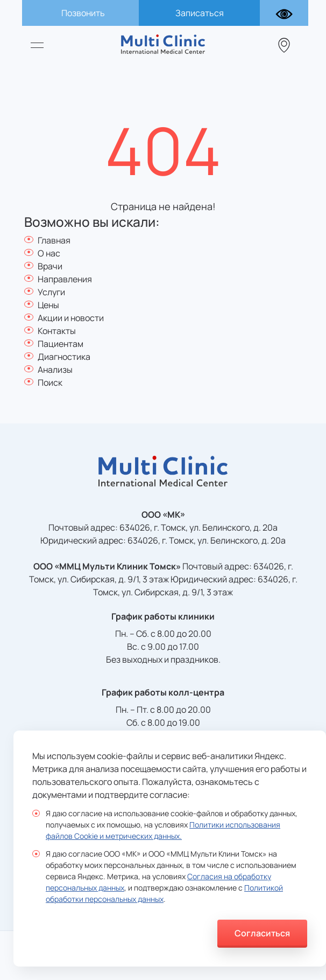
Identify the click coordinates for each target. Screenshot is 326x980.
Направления (65, 279)
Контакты (57, 331)
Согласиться (262, 933)
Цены (48, 305)
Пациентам (61, 344)
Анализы (55, 370)
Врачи (50, 266)
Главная (54, 240)
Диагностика (64, 357)
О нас (49, 253)
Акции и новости (71, 318)
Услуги (51, 292)
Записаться (200, 13)
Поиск (50, 383)
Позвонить (83, 13)
